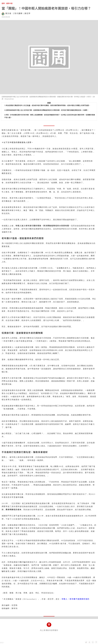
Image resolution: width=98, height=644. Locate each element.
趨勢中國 (9, 3)
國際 (3, 3)
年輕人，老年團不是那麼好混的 (75, 599)
